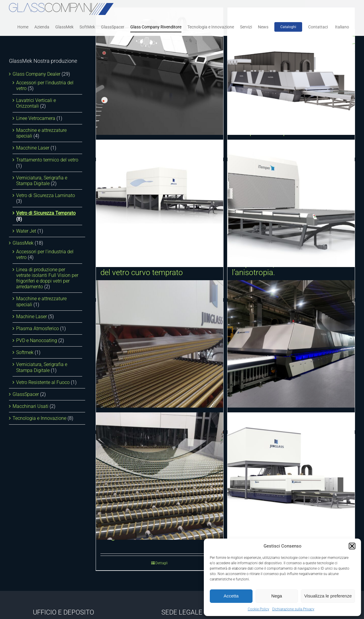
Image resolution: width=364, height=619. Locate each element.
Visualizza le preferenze (328, 596)
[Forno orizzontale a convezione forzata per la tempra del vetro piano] (291, 476)
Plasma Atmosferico (38, 328)
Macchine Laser (33, 148)
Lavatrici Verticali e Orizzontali (36, 103)
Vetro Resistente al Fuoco (43, 382)
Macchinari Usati (30, 406)
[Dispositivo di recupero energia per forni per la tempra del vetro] (291, 71)
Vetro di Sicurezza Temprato (46, 213)
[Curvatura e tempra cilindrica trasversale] (160, 344)
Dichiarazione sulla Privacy (293, 609)
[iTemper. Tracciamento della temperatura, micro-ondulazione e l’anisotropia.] (291, 203)
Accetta (231, 596)
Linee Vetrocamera (36, 118)
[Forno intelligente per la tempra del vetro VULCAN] (291, 344)
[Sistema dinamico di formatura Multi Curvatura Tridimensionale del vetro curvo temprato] (160, 203)
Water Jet (26, 231)
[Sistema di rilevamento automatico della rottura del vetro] (160, 71)
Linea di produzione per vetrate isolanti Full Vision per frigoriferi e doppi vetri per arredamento (47, 278)
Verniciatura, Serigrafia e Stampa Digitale (42, 181)
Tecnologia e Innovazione (39, 418)
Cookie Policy (259, 609)
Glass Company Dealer (36, 74)
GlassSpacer (26, 394)
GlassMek (23, 243)
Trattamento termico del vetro (47, 160)
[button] (352, 546)
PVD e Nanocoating (37, 340)
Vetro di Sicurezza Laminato (46, 195)
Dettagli (162, 563)
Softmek (25, 352)
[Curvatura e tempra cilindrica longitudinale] (160, 476)
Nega (277, 596)
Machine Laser (32, 317)
